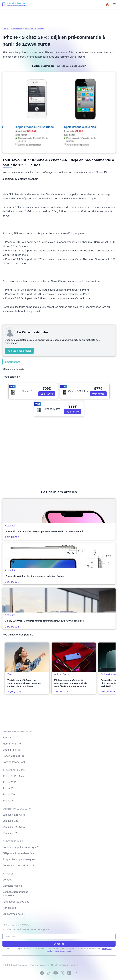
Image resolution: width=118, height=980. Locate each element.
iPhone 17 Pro (10, 782)
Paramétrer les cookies (16, 902)
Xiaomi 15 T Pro (12, 744)
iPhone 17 (8, 788)
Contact (7, 880)
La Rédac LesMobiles (43, 66)
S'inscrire (59, 944)
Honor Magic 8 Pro (14, 756)
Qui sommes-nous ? (14, 914)
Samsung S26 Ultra (14, 815)
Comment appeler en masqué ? (21, 847)
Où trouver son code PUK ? (18, 865)
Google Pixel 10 (12, 750)
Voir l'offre (47, 394)
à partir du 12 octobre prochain (20, 179)
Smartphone (17, 29)
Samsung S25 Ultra (14, 827)
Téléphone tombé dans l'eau (19, 853)
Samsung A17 (10, 737)
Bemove (74, 965)
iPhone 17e (9, 794)
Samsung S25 (10, 833)
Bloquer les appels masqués (19, 859)
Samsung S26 (10, 821)
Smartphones (13, 362)
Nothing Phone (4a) (14, 762)
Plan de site (9, 908)
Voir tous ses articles (19, 351)
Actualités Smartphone (34, 29)
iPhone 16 (8, 801)
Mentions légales (12, 886)
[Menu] (114, 4)
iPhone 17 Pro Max (13, 776)
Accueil (6, 29)
